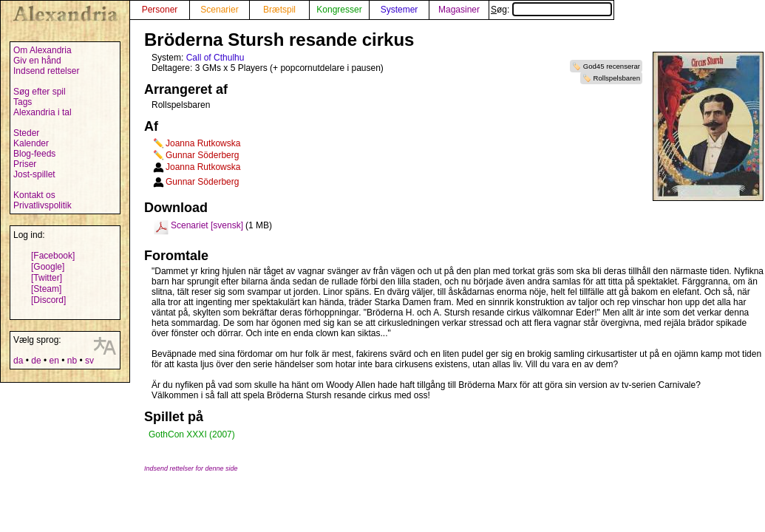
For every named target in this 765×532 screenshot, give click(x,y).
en (54, 361)
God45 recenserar (612, 66)
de (36, 361)
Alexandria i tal (42, 112)
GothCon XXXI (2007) (192, 434)
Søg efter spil (40, 92)
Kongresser (339, 10)
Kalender (31, 143)
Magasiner (459, 10)
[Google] (48, 267)
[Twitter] (47, 278)
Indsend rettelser (46, 71)
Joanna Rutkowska (203, 143)
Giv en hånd (37, 61)
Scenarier (219, 10)
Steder (26, 133)
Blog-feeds (34, 154)
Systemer (399, 10)
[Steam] (46, 289)
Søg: (551, 10)
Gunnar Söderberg (202, 155)
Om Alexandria (42, 50)
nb (72, 361)
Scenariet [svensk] (207, 225)
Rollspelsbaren (617, 78)
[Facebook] (53, 256)
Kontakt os (34, 195)
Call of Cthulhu (215, 58)
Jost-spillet (34, 174)
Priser (25, 164)
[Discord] (48, 300)
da (18, 361)
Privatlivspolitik (42, 205)
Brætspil (279, 10)
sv (89, 361)
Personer (160, 10)
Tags (23, 102)
